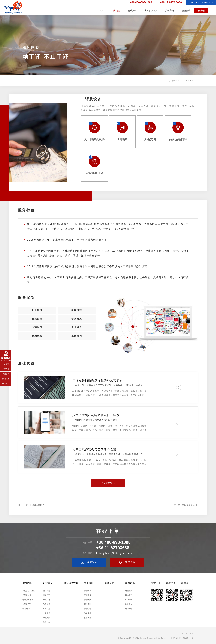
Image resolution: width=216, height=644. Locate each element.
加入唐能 (88, 613)
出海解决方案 (151, 11)
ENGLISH (194, 2)
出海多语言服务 (29, 591)
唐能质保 (88, 595)
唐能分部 (88, 609)
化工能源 (37, 311)
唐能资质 (186, 11)
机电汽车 (77, 311)
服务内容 (116, 11)
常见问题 (129, 604)
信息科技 (47, 604)
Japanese (207, 2)
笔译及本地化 (28, 600)
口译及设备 (27, 595)
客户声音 (129, 600)
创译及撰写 (27, 604)
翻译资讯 (129, 609)
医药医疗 (37, 331)
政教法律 (37, 321)
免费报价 (201, 11)
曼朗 (192, 633)
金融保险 (37, 342)
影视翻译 (26, 609)
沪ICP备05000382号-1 (183, 638)
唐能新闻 (129, 591)
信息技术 (77, 321)
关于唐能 (169, 11)
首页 (101, 11)
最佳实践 (129, 595)
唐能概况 (88, 591)
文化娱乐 (77, 331)
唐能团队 (88, 600)
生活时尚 (77, 342)
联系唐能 (88, 618)
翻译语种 (88, 604)
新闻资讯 (130, 583)
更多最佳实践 (108, 483)
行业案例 (132, 11)
